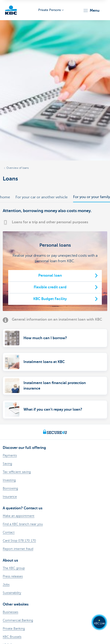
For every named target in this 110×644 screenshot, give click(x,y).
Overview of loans (18, 168)
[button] (91, 11)
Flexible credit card (50, 287)
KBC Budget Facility (50, 299)
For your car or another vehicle (42, 197)
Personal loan (50, 276)
